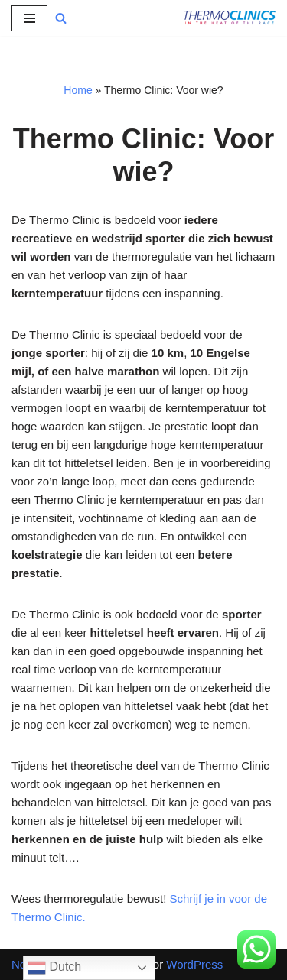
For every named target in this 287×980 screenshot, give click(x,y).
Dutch (54, 968)
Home (78, 90)
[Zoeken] (61, 18)
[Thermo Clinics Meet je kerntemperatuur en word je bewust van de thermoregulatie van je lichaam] (230, 18)
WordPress (194, 964)
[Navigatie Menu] (29, 18)
